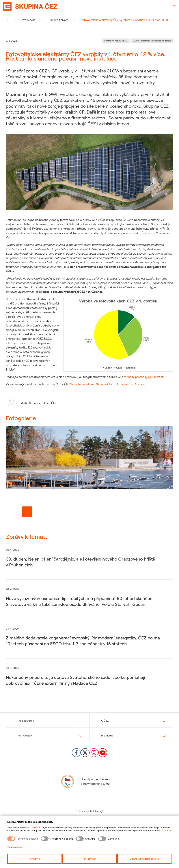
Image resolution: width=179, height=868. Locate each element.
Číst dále (166, 830)
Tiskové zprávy (58, 20)
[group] (89, 462)
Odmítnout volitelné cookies (144, 859)
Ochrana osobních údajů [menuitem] (89, 811)
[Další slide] (27, 512)
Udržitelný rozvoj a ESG (116, 41)
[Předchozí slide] (17, 512)
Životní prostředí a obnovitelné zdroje (152, 41)
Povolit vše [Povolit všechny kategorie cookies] (34, 859)
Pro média (29, 20)
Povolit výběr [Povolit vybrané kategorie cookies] (89, 859)
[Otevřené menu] (174, 6)
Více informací (16, 847)
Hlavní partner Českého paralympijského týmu (86, 781)
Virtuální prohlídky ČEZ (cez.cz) (144, 377)
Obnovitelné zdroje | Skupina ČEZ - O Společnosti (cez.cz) (107, 384)
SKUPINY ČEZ (35, 828)
